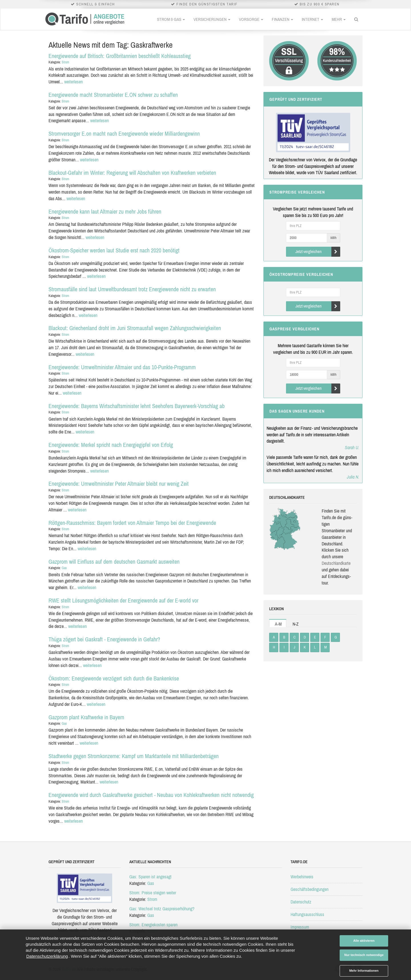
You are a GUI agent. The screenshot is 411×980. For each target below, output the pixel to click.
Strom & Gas (171, 19)
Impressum (300, 927)
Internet (312, 19)
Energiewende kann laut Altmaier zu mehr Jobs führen (105, 211)
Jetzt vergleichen (318, 252)
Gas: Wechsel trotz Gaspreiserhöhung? (162, 909)
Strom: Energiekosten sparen (153, 925)
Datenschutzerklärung (47, 956)
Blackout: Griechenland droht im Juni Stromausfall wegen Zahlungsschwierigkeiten (135, 328)
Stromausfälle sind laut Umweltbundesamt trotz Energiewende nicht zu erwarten (132, 289)
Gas (64, 568)
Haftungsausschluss (307, 914)
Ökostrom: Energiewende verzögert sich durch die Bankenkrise (114, 678)
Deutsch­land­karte (336, 563)
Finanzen (282, 19)
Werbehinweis (302, 877)
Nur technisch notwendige (364, 955)
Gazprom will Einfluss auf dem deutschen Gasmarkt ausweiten (114, 562)
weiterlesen (73, 82)
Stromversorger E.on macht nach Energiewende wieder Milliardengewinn (124, 133)
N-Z (296, 624)
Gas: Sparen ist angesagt (150, 877)
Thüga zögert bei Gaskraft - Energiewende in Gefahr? (104, 639)
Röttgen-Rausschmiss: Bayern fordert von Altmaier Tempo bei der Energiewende (132, 523)
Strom (65, 62)
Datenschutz (301, 902)
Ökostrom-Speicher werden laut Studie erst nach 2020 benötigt (114, 250)
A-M (278, 624)
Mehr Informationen (364, 971)
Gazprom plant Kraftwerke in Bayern (86, 717)
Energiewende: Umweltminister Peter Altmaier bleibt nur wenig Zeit (119, 484)
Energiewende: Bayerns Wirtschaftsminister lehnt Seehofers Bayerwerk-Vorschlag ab (137, 406)
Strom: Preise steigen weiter (153, 893)
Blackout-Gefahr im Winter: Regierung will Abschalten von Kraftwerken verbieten (132, 173)
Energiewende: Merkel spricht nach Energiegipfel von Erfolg (111, 445)
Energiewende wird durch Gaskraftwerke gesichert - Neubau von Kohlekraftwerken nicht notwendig (151, 795)
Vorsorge (251, 19)
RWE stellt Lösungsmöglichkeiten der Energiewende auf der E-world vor (123, 600)
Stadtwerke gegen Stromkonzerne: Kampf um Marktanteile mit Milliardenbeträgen (134, 756)
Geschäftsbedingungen (310, 889)
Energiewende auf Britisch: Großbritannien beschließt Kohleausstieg (120, 56)
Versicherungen (212, 19)
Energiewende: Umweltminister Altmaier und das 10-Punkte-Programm (122, 367)
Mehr (339, 19)
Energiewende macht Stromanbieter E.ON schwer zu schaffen (113, 95)
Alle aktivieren (364, 941)
